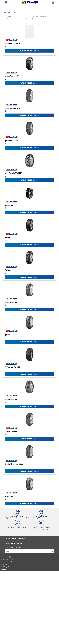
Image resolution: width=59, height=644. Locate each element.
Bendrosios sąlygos (7, 559)
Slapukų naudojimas (8, 557)
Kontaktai (4, 564)
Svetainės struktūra (7, 562)
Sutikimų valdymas (7, 567)
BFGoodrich (12, 12)
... (7, 12)
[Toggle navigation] (6, 3)
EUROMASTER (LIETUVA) (30, 543)
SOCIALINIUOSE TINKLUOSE (30, 538)
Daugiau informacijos (28, 51)
